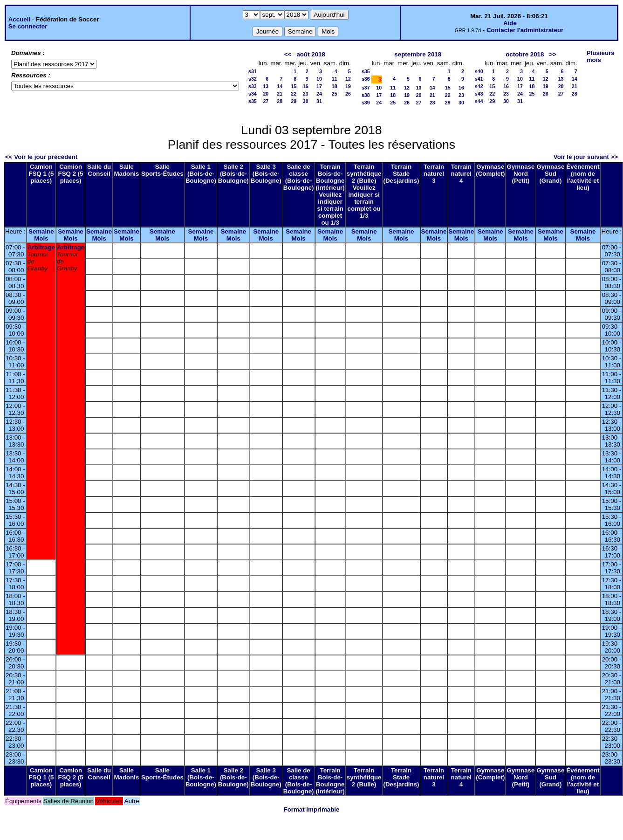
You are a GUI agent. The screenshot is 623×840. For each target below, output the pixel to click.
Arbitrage (41, 247)
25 (335, 94)
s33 (253, 86)
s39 (366, 103)
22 (294, 94)
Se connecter (28, 26)
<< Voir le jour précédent (41, 157)
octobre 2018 (525, 54)
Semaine (41, 231)
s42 (479, 86)
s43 (479, 94)
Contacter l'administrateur (525, 30)
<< (288, 54)
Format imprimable (312, 809)
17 (319, 86)
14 (280, 86)
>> (553, 54)
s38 (366, 95)
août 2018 (311, 54)
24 (319, 94)
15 (294, 86)
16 (306, 86)
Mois (41, 238)
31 (319, 101)
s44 (479, 101)
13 (266, 86)
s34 (253, 94)
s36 (366, 79)
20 (266, 94)
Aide (510, 23)
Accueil (19, 19)
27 (266, 101)
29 (294, 101)
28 (280, 101)
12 (348, 79)
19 (348, 86)
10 (319, 79)
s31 (253, 71)
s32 (253, 79)
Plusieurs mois (601, 56)
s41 (479, 79)
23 (306, 94)
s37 (366, 88)
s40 (479, 71)
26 (348, 94)
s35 (253, 101)
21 (280, 94)
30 (306, 101)
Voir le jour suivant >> (586, 157)
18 (335, 86)
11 (335, 79)
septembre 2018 (418, 54)
